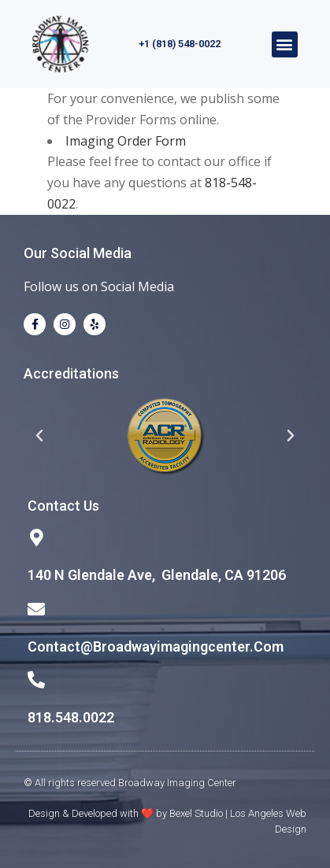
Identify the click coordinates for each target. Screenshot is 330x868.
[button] (285, 44)
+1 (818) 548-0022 (180, 44)
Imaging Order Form (126, 141)
